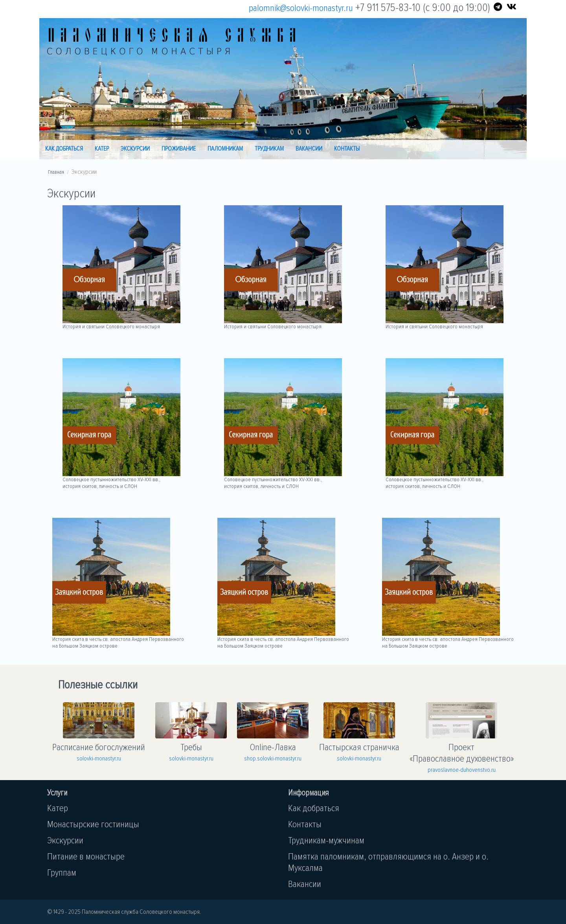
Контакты (347, 149)
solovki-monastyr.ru (99, 758)
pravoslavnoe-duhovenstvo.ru (462, 770)
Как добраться (64, 149)
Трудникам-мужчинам (326, 840)
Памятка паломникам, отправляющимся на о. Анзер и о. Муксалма (388, 862)
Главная (56, 172)
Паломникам (225, 149)
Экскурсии (135, 149)
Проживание (179, 149)
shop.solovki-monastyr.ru (273, 758)
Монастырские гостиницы (93, 824)
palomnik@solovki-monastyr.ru (301, 8)
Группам (62, 873)
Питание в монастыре (86, 857)
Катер (102, 149)
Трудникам (269, 149)
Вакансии (309, 149)
